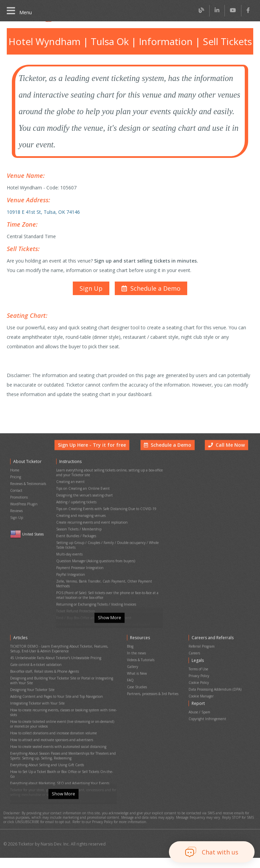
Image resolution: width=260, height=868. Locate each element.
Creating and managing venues (80, 524)
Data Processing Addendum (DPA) (215, 699)
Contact (16, 503)
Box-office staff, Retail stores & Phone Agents (45, 683)
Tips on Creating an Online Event (81, 501)
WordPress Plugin (24, 515)
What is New (137, 685)
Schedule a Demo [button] (169, 462)
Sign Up (16, 526)
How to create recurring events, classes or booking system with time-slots (62, 718)
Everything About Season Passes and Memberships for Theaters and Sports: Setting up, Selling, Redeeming (62, 754)
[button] (150, 281)
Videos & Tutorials (141, 674)
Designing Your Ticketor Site (31, 698)
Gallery (132, 679)
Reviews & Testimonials (28, 498)
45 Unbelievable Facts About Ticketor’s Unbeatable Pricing (55, 672)
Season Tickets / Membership (79, 536)
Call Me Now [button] (227, 462)
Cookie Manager (202, 705)
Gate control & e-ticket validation (35, 677)
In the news (136, 668)
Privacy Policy (200, 688)
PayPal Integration (70, 574)
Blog (130, 662)
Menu (19, 11)
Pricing (15, 492)
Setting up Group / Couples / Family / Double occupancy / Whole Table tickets (110, 549)
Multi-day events (69, 557)
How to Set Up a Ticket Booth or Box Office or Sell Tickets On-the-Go (62, 767)
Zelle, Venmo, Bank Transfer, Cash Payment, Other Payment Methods (109, 580)
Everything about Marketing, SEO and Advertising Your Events (57, 773)
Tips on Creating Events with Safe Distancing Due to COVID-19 (104, 519)
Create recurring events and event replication (90, 530)
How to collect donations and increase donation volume (52, 735)
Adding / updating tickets (75, 513)
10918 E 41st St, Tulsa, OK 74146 (43, 208)
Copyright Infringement (207, 725)
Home (15, 486)
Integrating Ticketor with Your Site (36, 710)
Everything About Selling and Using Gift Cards (45, 761)
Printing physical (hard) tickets (79, 618)
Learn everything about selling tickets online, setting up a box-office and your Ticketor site (107, 488)
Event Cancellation (70, 624)
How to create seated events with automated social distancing (57, 746)
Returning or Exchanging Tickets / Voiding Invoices (94, 595)
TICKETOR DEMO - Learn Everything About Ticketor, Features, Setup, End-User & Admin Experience (58, 664)
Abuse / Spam (200, 719)
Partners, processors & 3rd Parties (153, 702)
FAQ (130, 691)
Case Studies (137, 697)
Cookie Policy (200, 693)
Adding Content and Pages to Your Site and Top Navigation (55, 704)
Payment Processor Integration (80, 568)
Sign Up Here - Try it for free (97, 462)
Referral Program (202, 662)
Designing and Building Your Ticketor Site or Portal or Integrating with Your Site (62, 691)
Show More (109, 635)
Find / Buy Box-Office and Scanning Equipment (92, 607)
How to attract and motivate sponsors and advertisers (50, 740)
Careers (195, 668)
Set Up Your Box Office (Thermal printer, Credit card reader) (101, 612)
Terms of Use (199, 682)
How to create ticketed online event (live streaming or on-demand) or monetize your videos (62, 727)
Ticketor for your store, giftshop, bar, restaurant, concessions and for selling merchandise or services (62, 781)
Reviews (17, 521)
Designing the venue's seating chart (83, 507)
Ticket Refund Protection (75, 601)
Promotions (19, 509)
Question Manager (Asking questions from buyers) (94, 563)
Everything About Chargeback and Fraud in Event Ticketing (55, 788)
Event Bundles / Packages (76, 542)
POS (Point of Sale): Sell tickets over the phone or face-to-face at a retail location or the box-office (107, 587)
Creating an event (70, 495)
